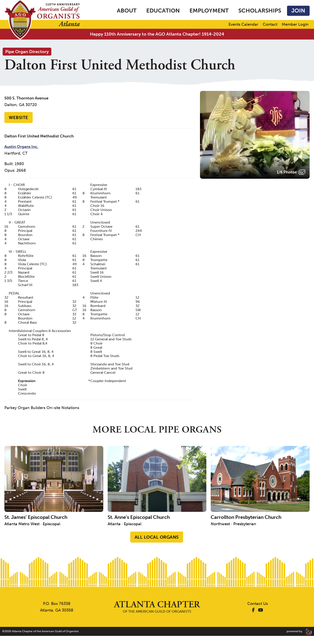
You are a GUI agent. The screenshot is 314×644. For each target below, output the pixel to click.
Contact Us (258, 604)
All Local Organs (157, 537)
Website (19, 117)
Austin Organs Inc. (21, 147)
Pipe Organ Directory (27, 52)
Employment (209, 11)
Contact (270, 24)
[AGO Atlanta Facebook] (253, 610)
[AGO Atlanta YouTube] (261, 610)
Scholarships (260, 11)
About (127, 11)
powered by (299, 631)
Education (163, 11)
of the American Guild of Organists (157, 607)
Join (298, 11)
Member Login (295, 24)
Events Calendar (243, 24)
